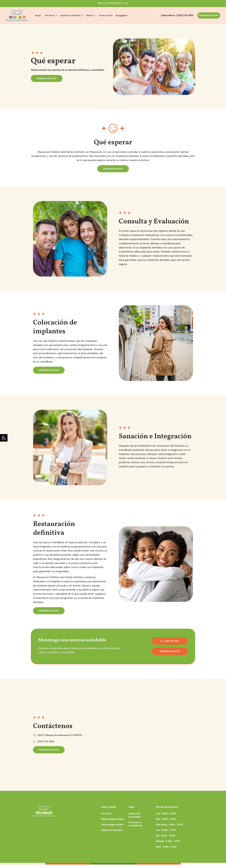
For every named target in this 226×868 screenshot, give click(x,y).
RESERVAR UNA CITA (209, 15)
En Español (108, 16)
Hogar (37, 16)
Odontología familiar (112, 823)
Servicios (47, 16)
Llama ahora (177, 15)
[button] (4, 438)
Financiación (94, 16)
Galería (81, 16)
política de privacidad (134, 819)
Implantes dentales (64, 16)
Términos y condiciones (135, 827)
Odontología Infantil (112, 828)
